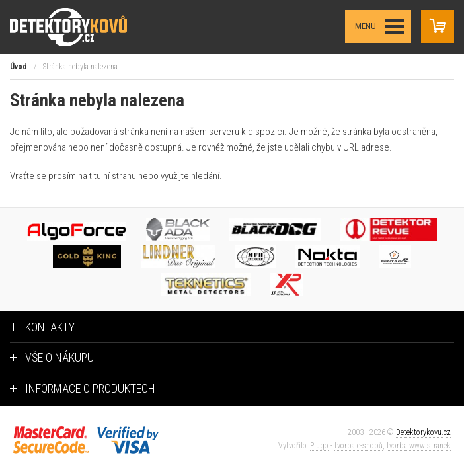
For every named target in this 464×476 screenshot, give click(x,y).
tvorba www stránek (419, 446)
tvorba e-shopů (359, 446)
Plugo (319, 446)
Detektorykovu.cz (423, 432)
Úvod (19, 67)
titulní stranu (113, 176)
